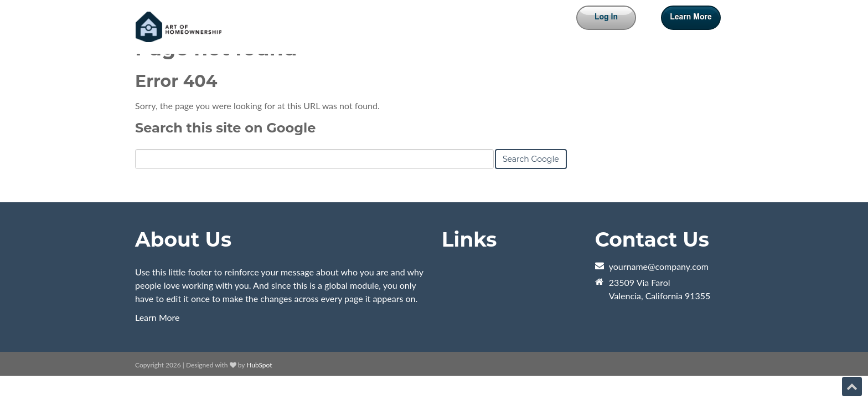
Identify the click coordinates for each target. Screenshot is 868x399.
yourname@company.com (659, 266)
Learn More (157, 317)
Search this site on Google (225, 128)
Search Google (531, 159)
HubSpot (259, 365)
